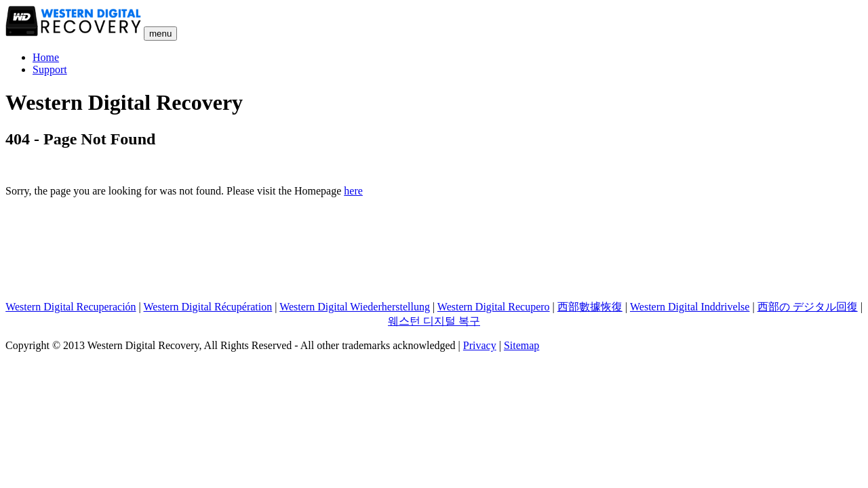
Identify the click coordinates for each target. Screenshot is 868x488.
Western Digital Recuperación (71, 307)
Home (46, 57)
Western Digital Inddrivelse (690, 307)
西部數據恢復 (590, 307)
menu (160, 34)
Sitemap (521, 345)
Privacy (480, 345)
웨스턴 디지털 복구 (434, 321)
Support (50, 69)
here (353, 191)
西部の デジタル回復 (808, 307)
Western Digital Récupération (208, 307)
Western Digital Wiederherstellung (355, 307)
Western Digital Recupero (494, 307)
